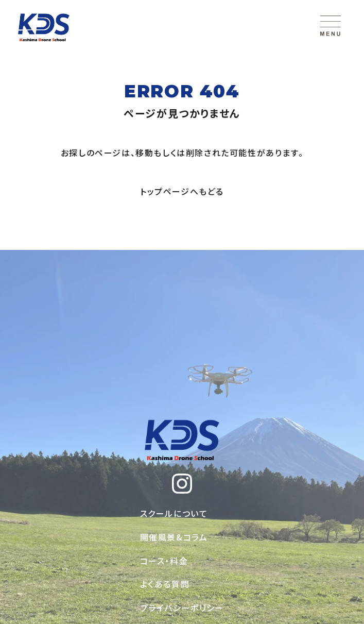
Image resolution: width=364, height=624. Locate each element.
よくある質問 (165, 584)
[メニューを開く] (331, 26)
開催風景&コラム (174, 537)
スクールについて (174, 513)
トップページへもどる (182, 191)
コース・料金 (164, 561)
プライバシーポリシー (182, 608)
